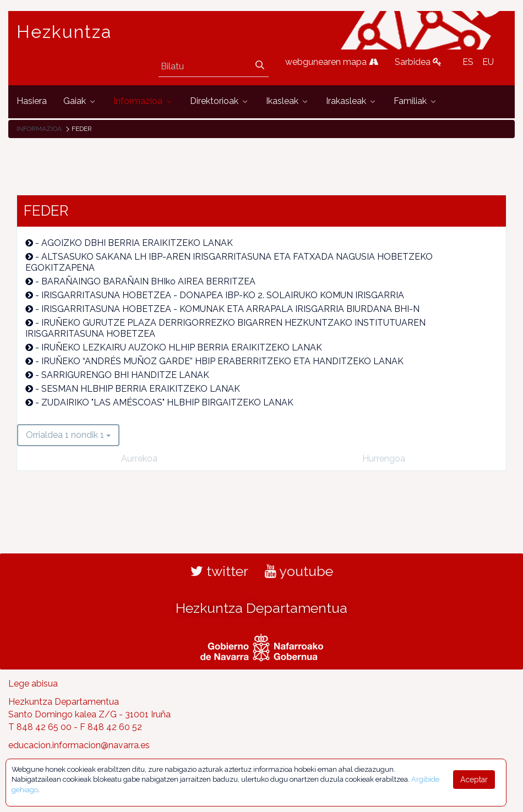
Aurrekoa (139, 459)
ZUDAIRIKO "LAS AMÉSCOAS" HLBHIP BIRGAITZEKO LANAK (167, 402)
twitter (219, 571)
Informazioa (39, 129)
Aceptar (474, 780)
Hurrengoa (384, 459)
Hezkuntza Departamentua (261, 608)
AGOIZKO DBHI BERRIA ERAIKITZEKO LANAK (137, 243)
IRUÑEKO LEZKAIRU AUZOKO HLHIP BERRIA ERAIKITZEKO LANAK (182, 347)
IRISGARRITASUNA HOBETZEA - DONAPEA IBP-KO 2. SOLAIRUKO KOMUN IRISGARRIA (223, 295)
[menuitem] (32, 101)
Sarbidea (418, 62)
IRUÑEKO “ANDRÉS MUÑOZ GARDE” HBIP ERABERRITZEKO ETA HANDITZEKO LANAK (222, 361)
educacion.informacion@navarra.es (79, 745)
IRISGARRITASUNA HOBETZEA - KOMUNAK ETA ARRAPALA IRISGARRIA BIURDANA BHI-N (230, 309)
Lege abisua (33, 684)
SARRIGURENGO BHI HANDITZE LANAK (125, 375)
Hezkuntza (64, 32)
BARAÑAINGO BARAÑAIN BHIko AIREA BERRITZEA (148, 281)
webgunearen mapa (332, 62)
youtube (299, 571)
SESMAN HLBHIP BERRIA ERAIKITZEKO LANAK (141, 389)
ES (468, 62)
